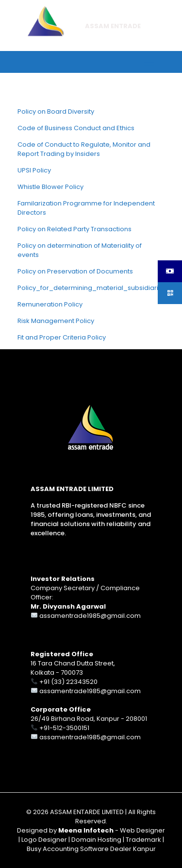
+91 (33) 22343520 (68, 682)
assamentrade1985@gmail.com (90, 616)
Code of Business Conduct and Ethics (76, 128)
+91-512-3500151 (64, 728)
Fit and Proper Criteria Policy (62, 337)
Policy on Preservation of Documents (75, 271)
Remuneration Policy (50, 304)
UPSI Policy (34, 170)
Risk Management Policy (56, 321)
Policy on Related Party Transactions (74, 229)
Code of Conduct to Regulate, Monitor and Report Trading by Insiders (84, 149)
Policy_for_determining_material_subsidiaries (92, 288)
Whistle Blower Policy (50, 187)
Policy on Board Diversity (56, 111)
